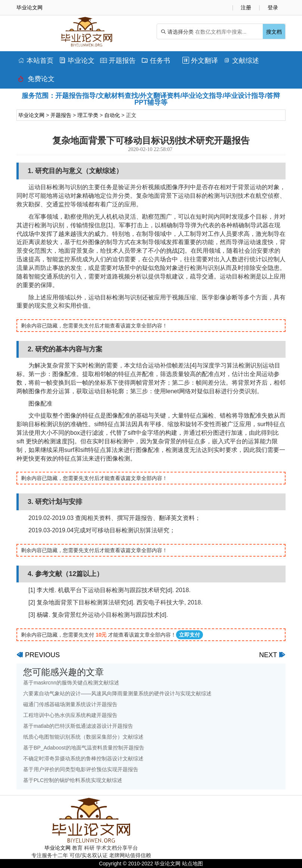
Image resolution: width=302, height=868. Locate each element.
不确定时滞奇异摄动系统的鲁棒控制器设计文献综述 (83, 758)
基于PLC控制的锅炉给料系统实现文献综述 (73, 780)
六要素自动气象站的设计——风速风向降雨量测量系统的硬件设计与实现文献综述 (117, 693)
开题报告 (118, 61)
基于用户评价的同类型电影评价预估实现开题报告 (81, 769)
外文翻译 (200, 61)
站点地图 (192, 864)
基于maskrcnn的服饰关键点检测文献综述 (71, 683)
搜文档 (274, 32)
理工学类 (88, 115)
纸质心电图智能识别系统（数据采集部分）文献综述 (83, 737)
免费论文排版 (36, 81)
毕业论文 (77, 61)
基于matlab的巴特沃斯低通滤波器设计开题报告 (78, 726)
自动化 (112, 115)
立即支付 (189, 635)
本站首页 (36, 61)
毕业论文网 (31, 115)
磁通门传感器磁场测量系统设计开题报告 (70, 704)
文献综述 (241, 61)
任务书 (156, 61)
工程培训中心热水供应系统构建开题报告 (70, 715)
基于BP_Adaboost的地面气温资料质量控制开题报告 (84, 748)
